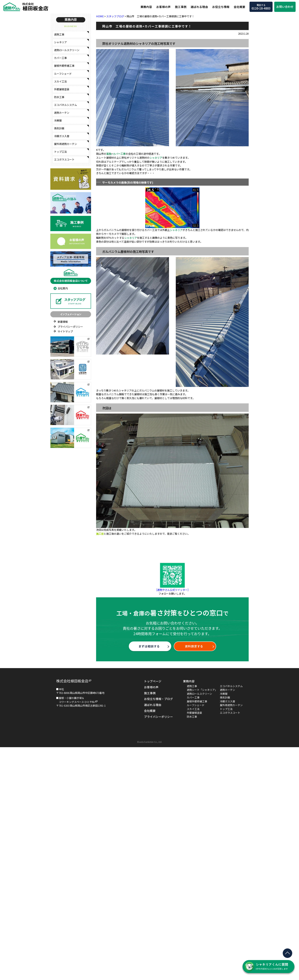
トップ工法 (60, 152)
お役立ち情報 (221, 7)
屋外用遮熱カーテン (66, 144)
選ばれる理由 (199, 7)
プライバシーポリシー (70, 327)
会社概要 (240, 7)
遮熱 (109, 154)
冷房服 (58, 120)
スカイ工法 (60, 81)
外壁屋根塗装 (62, 89)
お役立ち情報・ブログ (158, 699)
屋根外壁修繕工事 (64, 66)
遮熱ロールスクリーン (67, 50)
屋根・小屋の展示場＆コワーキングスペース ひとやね (77, 700)
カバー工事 (60, 58)
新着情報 (63, 322)
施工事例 (181, 7)
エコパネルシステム (66, 105)
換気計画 (59, 128)
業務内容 (146, 7)
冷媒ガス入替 (62, 136)
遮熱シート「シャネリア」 (202, 690)
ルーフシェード (63, 74)
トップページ (153, 681)
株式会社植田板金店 (72, 681)
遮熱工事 (59, 34)
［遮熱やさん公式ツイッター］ (172, 590)
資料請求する (194, 646)
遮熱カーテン (62, 113)
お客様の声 (163, 7)
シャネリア (60, 42)
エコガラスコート (64, 159)
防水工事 (59, 97)
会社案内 (63, 288)
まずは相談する (149, 646)
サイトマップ (65, 331)
